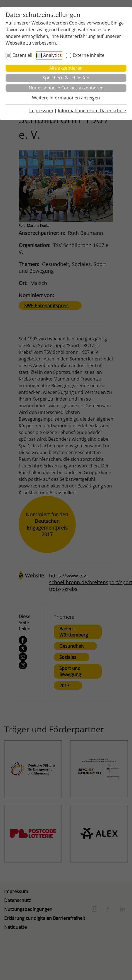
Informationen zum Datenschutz (92, 111)
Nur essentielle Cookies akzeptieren (66, 88)
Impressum (41, 111)
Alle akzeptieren (66, 68)
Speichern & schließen (66, 78)
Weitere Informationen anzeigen (66, 98)
